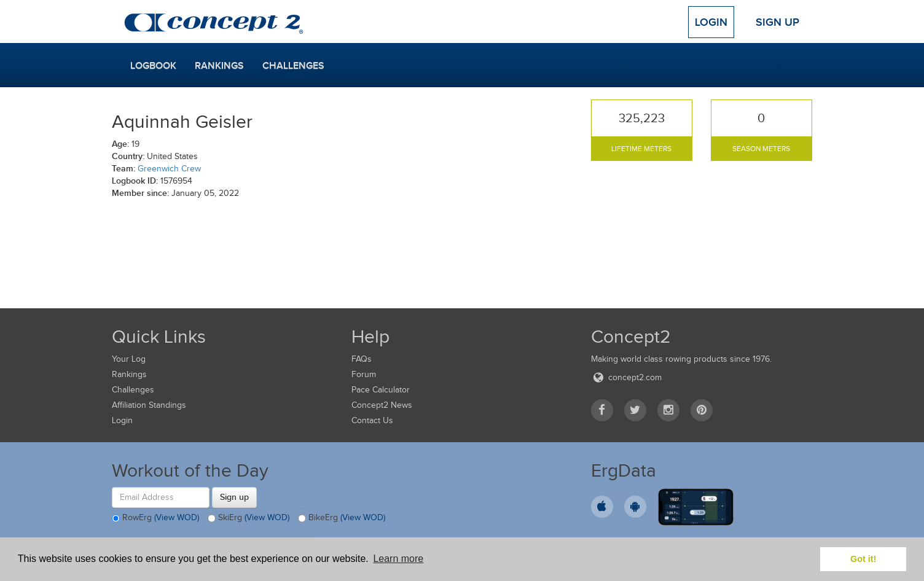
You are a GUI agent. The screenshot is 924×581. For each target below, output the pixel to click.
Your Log (129, 359)
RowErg (155, 518)
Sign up (234, 497)
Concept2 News (382, 405)
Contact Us (372, 420)
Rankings (219, 66)
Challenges (293, 66)
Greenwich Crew (169, 169)
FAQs (362, 359)
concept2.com (626, 377)
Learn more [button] (398, 559)
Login (711, 22)
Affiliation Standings (149, 405)
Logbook (153, 66)
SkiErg (249, 518)
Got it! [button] (863, 559)
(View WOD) (177, 517)
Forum (364, 374)
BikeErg (342, 518)
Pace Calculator (381, 390)
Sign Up (777, 22)
